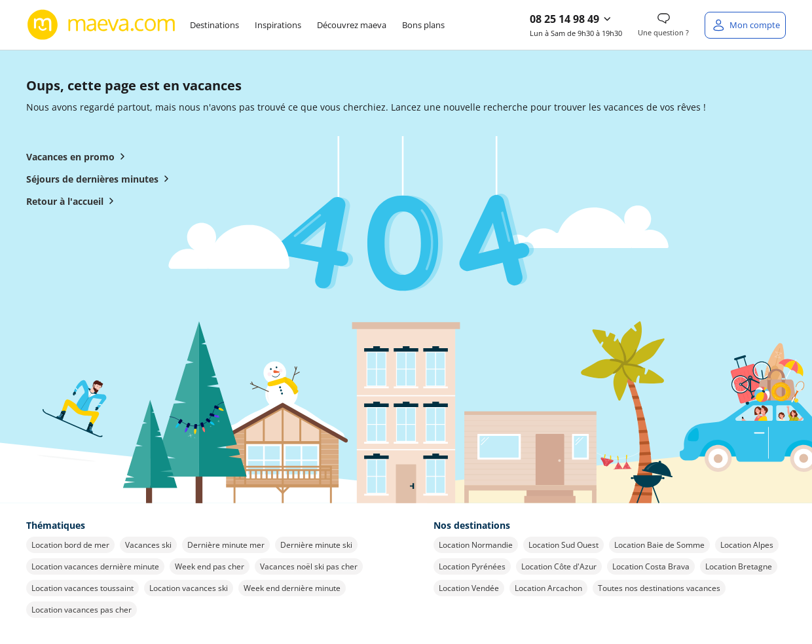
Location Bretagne (739, 566)
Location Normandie (476, 545)
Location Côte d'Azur (559, 566)
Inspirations (278, 25)
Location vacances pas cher (82, 610)
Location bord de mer (70, 545)
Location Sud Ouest (563, 545)
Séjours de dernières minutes (100, 179)
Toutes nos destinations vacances (659, 588)
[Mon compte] (745, 25)
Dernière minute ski (316, 545)
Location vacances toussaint (83, 588)
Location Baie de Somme (659, 545)
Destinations (214, 25)
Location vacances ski (189, 588)
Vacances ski (148, 545)
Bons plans (423, 25)
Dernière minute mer (226, 545)
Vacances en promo (78, 156)
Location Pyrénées (472, 566)
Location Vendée (469, 588)
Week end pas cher (210, 566)
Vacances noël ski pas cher (309, 566)
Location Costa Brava (651, 566)
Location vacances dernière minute (95, 566)
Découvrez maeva (352, 25)
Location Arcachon (548, 588)
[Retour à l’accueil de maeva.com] (101, 25)
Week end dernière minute (292, 588)
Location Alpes (747, 545)
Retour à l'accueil (73, 201)
